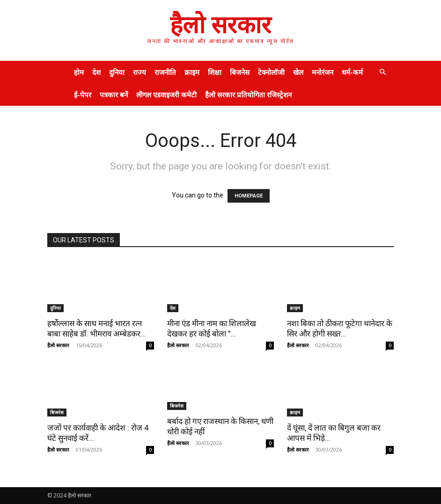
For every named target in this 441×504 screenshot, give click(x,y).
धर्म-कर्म (352, 72)
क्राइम (192, 72)
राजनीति (165, 72)
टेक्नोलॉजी (271, 72)
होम (79, 72)
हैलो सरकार (58, 345)
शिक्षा (215, 72)
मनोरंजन (323, 72)
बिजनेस (240, 72)
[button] (382, 72)
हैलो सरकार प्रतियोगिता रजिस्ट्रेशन (248, 95)
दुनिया (117, 72)
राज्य (140, 72)
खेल (298, 72)
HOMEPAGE (249, 196)
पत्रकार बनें (114, 95)
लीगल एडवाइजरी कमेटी (166, 95)
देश (96, 72)
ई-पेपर (83, 95)
